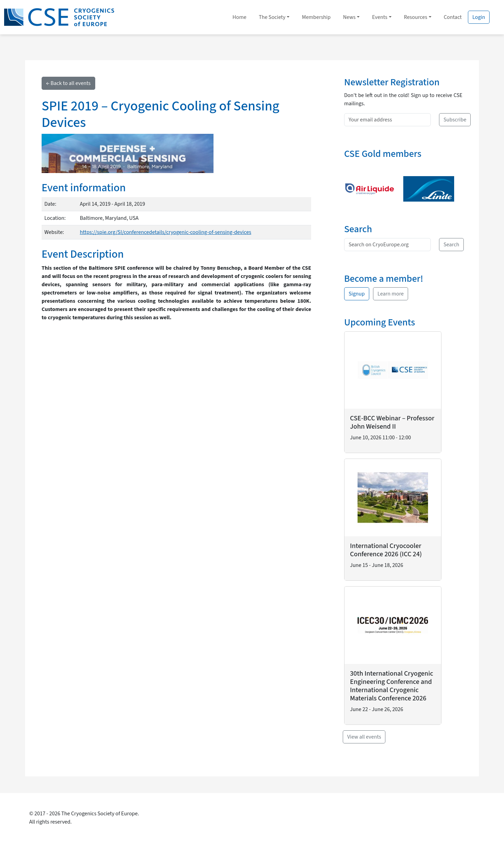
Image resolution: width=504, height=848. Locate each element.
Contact (453, 17)
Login (479, 17)
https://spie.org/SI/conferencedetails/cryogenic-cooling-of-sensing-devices (166, 232)
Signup (357, 294)
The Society (272, 17)
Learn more (391, 294)
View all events (364, 737)
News (349, 17)
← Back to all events (68, 83)
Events (380, 17)
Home (239, 17)
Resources (416, 17)
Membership (316, 17)
